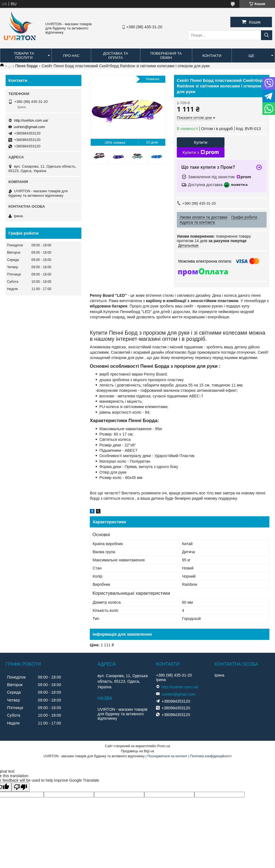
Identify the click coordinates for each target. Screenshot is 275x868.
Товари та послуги (24, 55)
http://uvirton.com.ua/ (31, 120)
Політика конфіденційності (211, 756)
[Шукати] (267, 35)
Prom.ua (164, 746)
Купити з (200, 152)
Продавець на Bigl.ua (137, 751)
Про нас (71, 56)
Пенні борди (27, 66)
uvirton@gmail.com (29, 127)
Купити (201, 142)
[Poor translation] (20, 787)
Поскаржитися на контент (167, 756)
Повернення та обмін (166, 55)
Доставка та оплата (115, 55)
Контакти (212, 56)
